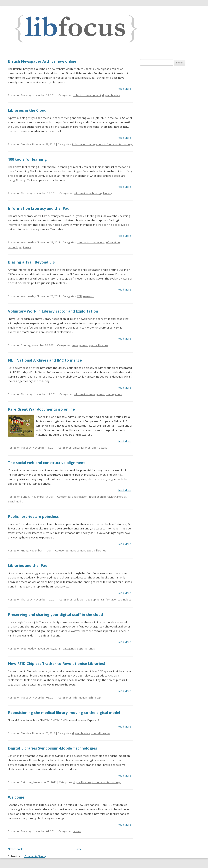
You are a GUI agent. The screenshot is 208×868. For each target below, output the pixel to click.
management (80, 345)
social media (16, 501)
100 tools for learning (27, 159)
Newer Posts (16, 849)
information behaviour (91, 242)
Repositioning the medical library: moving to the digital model (64, 713)
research (89, 296)
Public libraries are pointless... (35, 516)
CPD (79, 296)
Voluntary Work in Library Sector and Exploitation (53, 311)
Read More (124, 89)
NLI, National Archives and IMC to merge (45, 360)
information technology (118, 144)
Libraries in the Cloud (27, 110)
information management (88, 144)
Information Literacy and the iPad (39, 208)
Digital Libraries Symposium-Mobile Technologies (52, 748)
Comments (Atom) (35, 856)
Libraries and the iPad (28, 565)
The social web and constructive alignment (46, 463)
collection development (87, 95)
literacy (108, 193)
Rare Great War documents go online (41, 409)
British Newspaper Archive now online (42, 61)
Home (78, 849)
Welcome (16, 797)
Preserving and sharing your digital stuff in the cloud (55, 614)
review (77, 831)
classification (79, 497)
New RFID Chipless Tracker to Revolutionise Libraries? (57, 664)
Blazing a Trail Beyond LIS (31, 262)
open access (99, 448)
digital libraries (111, 95)
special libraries (99, 345)
